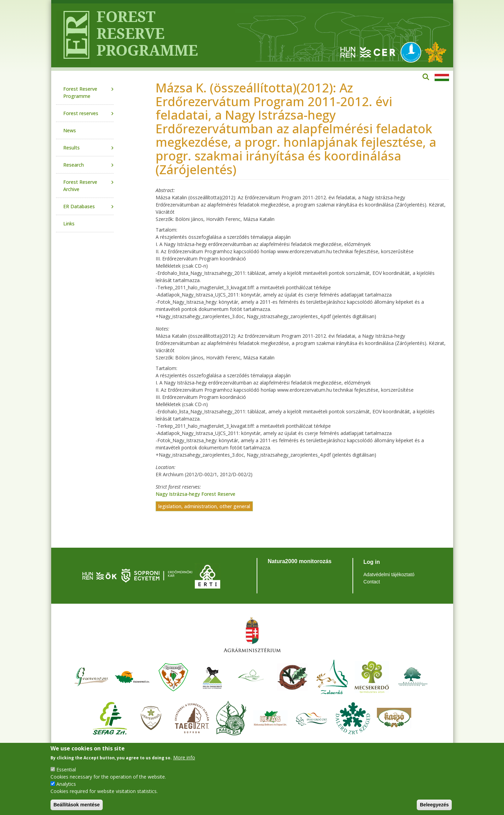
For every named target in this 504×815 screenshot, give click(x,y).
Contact (372, 582)
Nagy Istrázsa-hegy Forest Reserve (195, 494)
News (70, 130)
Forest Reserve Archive (80, 186)
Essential (66, 769)
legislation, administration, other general (204, 506)
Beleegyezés (434, 805)
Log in (372, 562)
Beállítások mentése (77, 805)
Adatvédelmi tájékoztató (389, 574)
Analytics (66, 784)
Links (69, 224)
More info (184, 757)
